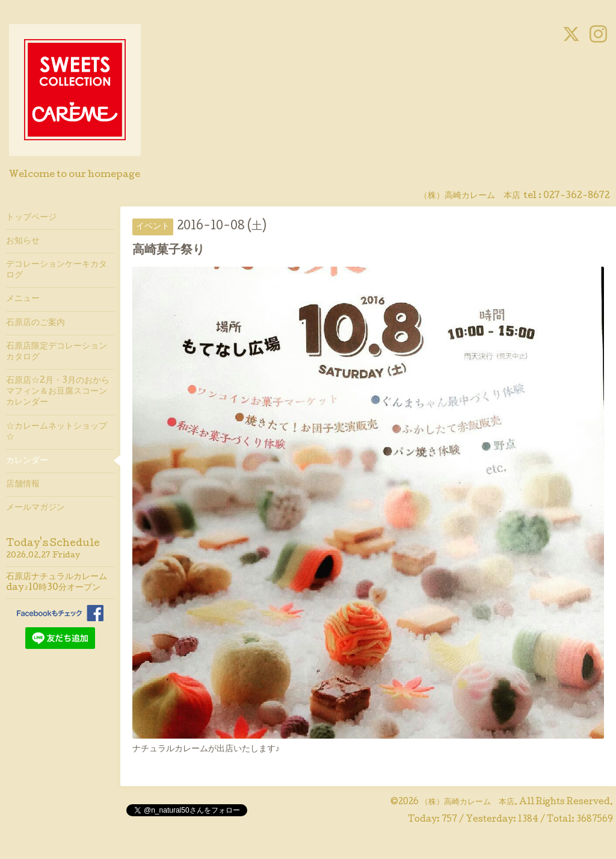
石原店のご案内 (35, 323)
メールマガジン (35, 508)
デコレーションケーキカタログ (57, 270)
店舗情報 (23, 485)
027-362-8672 (577, 196)
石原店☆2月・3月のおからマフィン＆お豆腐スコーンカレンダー (58, 392)
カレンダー (27, 461)
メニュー (23, 299)
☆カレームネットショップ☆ (57, 432)
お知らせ (23, 241)
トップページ (31, 218)
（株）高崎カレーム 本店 (467, 802)
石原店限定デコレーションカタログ (57, 352)
